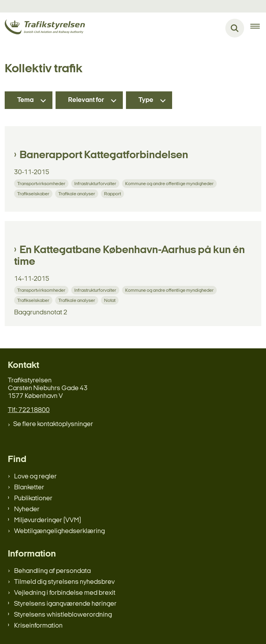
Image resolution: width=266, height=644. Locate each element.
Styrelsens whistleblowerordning (63, 615)
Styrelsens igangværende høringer (65, 604)
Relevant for (86, 100)
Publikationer (33, 499)
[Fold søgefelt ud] (235, 28)
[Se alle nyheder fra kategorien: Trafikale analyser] (77, 194)
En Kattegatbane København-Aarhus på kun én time (129, 256)
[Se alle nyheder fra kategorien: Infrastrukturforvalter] (96, 183)
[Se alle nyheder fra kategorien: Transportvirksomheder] (42, 183)
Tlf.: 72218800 (29, 410)
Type (146, 100)
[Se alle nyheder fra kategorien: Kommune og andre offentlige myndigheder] (170, 183)
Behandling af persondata (52, 571)
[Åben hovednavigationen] (258, 28)
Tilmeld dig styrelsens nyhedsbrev (64, 582)
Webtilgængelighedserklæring (59, 531)
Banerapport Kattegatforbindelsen (104, 155)
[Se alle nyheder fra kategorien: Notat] (111, 300)
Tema (25, 100)
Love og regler (35, 477)
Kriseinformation (38, 626)
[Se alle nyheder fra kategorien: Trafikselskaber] (34, 194)
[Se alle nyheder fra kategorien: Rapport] (113, 194)
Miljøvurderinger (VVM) (48, 520)
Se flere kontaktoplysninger (53, 424)
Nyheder (27, 509)
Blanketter (29, 488)
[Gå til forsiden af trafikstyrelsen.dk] (42, 28)
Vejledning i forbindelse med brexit (65, 593)
